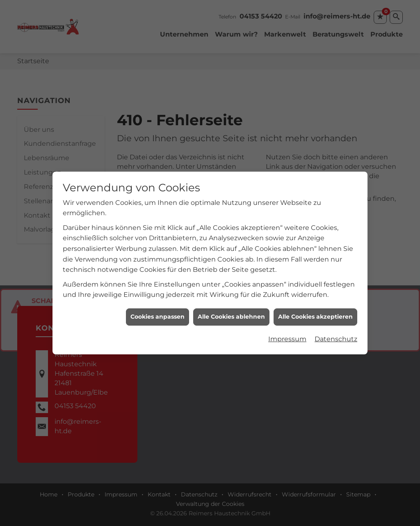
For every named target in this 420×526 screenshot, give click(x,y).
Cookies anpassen (157, 312)
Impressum (287, 334)
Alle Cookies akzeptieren (315, 312)
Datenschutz (336, 334)
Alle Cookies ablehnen (231, 312)
